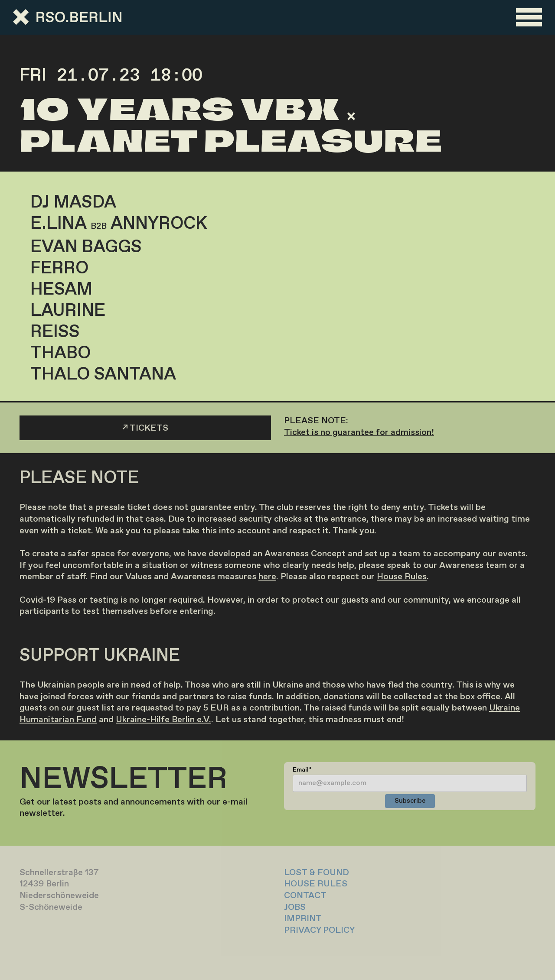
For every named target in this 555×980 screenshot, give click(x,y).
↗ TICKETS (145, 428)
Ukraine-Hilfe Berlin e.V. (163, 720)
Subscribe (410, 801)
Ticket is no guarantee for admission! (359, 433)
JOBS (295, 907)
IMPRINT (303, 919)
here (267, 577)
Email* (302, 770)
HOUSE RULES (316, 884)
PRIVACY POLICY (319, 930)
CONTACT (305, 896)
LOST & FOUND (317, 873)
